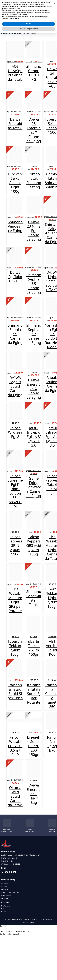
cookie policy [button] (16, 9)
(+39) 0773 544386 (7, 861)
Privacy (25, 923)
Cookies (32, 923)
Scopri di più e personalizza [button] (29, 29)
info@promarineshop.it (9, 858)
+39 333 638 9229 (15, 864)
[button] (54, 3)
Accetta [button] (29, 24)
